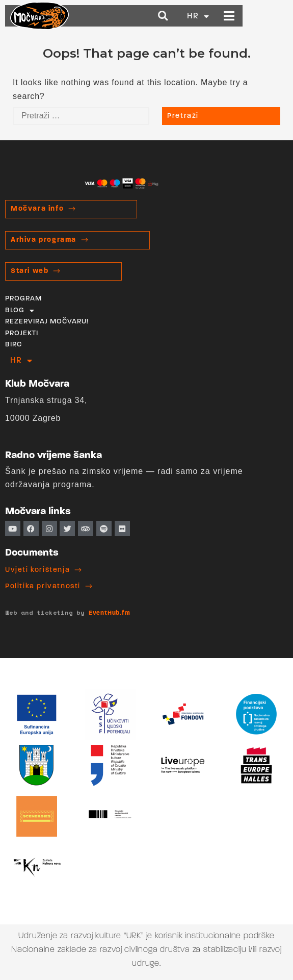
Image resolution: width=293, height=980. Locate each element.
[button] (209, 16)
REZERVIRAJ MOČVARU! (47, 322)
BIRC (14, 345)
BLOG (20, 311)
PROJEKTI (22, 333)
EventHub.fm (110, 613)
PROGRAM (23, 299)
